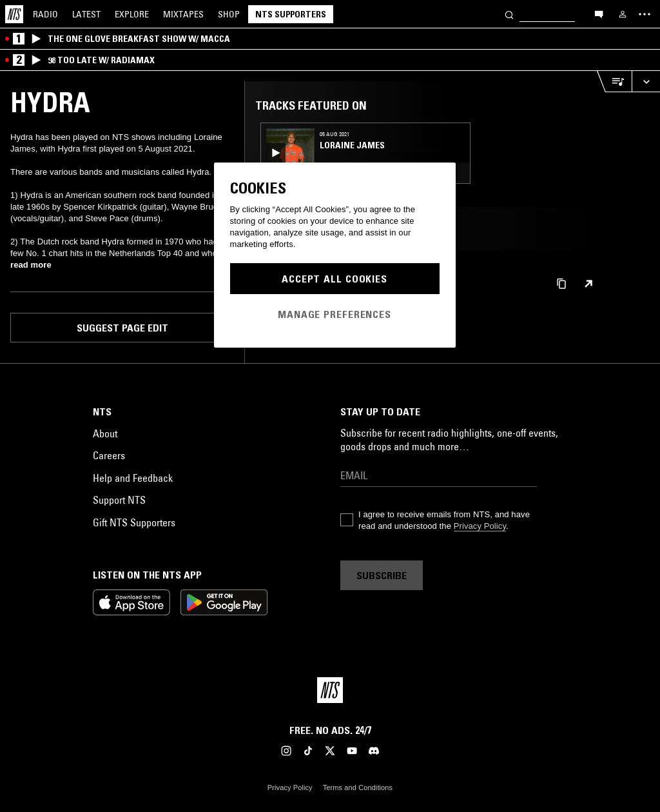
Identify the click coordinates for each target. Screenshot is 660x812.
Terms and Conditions (358, 787)
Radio (45, 14)
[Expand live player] (646, 82)
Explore (132, 14)
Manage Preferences (335, 314)
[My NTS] (623, 14)
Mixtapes (183, 14)
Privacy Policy (480, 526)
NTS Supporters (291, 14)
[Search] (509, 14)
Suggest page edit (122, 328)
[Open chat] (599, 14)
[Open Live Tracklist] (614, 82)
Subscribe (382, 575)
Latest (86, 14)
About (105, 433)
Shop (229, 14)
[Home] (14, 14)
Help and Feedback (133, 478)
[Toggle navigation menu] (645, 14)
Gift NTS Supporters (134, 522)
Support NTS (119, 500)
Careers (109, 455)
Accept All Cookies (335, 279)
